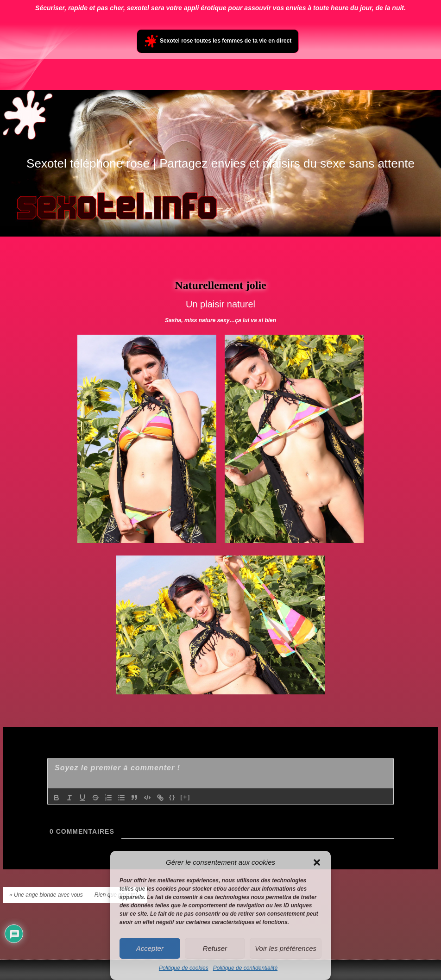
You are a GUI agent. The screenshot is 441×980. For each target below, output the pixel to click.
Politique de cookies (184, 968)
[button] (317, 862)
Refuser (215, 948)
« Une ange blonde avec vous (46, 895)
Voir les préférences (286, 948)
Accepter (150, 948)
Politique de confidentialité (245, 968)
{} (172, 797)
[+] (185, 797)
